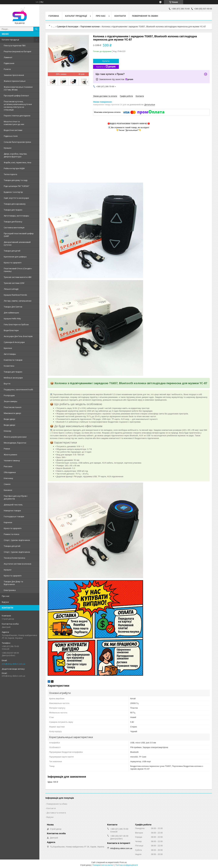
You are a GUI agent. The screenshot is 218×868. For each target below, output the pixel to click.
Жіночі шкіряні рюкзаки (15, 437)
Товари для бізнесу (13, 222)
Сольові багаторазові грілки (17, 142)
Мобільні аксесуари (13, 378)
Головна (54, 16)
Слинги (7, 484)
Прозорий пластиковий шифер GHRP (19, 235)
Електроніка (10, 590)
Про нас (6, 596)
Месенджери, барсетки (15, 443)
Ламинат (8, 57)
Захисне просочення (14, 75)
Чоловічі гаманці (12, 460)
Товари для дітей (12, 251)
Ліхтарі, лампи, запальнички (18, 301)
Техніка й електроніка (14, 558)
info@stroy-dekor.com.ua (13, 664)
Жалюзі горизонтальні (15, 81)
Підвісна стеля (11, 136)
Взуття (7, 384)
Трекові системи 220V (14, 283)
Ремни (7, 449)
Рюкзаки (8, 466)
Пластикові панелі (13, 407)
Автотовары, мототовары (16, 216)
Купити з (106, 67)
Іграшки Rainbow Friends (15, 295)
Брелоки (8, 348)
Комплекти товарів (13, 360)
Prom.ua (123, 862)
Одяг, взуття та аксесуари (16, 198)
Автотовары (10, 354)
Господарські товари (14, 516)
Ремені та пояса (12, 534)
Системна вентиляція (14, 228)
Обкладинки (10, 472)
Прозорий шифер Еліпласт (16, 96)
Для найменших (11, 313)
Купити (106, 61)
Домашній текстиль (13, 505)
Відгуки (5, 602)
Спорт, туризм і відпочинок (17, 540)
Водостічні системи (13, 130)
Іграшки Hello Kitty (12, 319)
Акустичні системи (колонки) (17, 564)
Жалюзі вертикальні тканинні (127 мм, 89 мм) (18, 88)
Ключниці (8, 478)
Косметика (9, 366)
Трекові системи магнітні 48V (18, 277)
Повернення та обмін (145, 16)
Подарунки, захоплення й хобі (18, 389)
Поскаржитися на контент (103, 865)
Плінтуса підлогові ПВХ (15, 46)
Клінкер (7, 431)
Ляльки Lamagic (11, 289)
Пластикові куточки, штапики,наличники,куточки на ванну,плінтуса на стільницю (18, 106)
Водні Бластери (11, 330)
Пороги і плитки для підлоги (17, 116)
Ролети (7, 69)
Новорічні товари (12, 511)
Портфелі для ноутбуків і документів (16, 497)
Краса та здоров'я (13, 263)
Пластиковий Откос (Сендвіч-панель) (18, 270)
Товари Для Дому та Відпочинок (13, 583)
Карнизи (8, 522)
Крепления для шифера (15, 257)
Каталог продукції (10, 40)
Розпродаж (9, 395)
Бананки (8, 490)
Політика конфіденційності (127, 865)
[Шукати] (36, 29)
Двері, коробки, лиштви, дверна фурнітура (15, 155)
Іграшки (8, 148)
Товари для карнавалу (15, 204)
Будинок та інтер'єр (13, 192)
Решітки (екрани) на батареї (17, 51)
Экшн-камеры (11, 401)
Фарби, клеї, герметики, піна (17, 162)
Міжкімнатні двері (12, 413)
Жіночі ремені (10, 455)
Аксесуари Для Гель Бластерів (18, 336)
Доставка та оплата (56, 813)
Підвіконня (9, 63)
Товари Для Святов (13, 307)
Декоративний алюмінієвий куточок (17, 243)
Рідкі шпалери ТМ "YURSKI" (17, 186)
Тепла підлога (10, 174)
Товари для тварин (13, 210)
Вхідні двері (9, 419)
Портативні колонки (90, 27)
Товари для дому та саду (16, 180)
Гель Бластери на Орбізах (16, 324)
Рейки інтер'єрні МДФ (14, 168)
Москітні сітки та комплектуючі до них (14, 123)
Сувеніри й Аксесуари (14, 342)
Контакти (120, 16)
